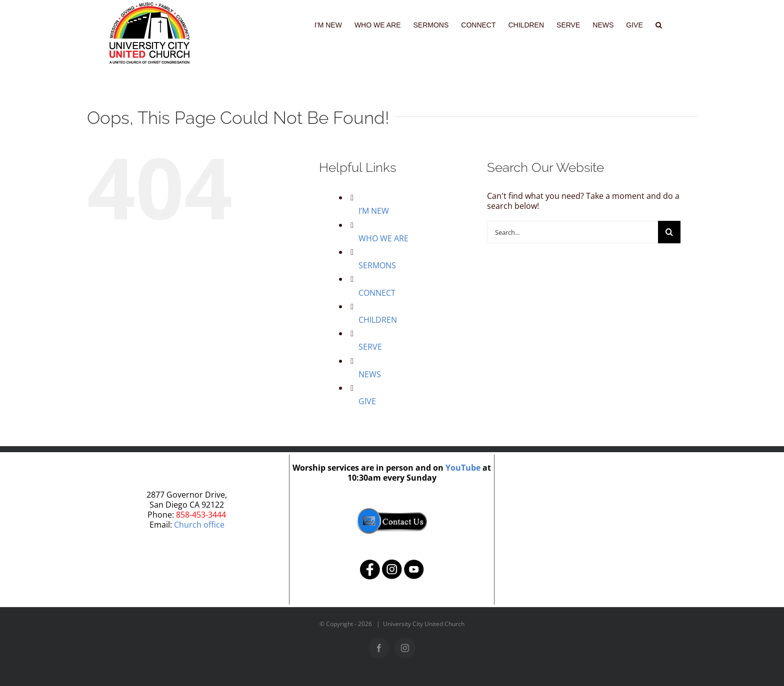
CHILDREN (378, 320)
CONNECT (377, 293)
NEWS (370, 374)
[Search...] (572, 232)
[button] (659, 24)
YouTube (463, 468)
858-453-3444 (201, 515)
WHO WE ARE (383, 238)
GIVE (367, 401)
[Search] (669, 232)
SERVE (370, 347)
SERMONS (377, 265)
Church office (199, 525)
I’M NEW (374, 211)
